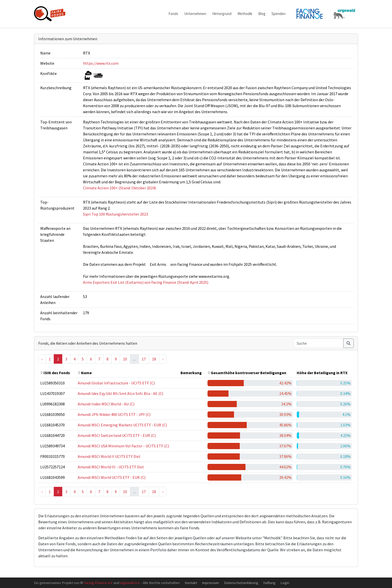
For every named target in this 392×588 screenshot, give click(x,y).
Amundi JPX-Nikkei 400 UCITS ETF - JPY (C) (114, 414)
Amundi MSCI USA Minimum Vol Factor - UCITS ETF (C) (123, 446)
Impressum (210, 583)
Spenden (278, 14)
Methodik (245, 14)
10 (125, 359)
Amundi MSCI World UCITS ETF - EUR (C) (112, 477)
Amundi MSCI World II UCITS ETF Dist (109, 456)
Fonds (173, 14)
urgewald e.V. (130, 583)
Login (285, 583)
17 (144, 359)
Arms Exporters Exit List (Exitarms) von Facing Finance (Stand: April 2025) (146, 282)
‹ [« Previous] (42, 359)
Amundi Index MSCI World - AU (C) (106, 404)
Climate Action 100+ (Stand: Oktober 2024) (119, 188)
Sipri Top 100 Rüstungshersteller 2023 (115, 214)
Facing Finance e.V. (98, 583)
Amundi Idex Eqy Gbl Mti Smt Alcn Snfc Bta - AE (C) (120, 393)
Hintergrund (222, 14)
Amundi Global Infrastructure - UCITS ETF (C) (116, 383)
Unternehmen (195, 14)
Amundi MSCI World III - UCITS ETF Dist (111, 467)
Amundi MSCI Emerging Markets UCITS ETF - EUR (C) (122, 425)
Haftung (269, 583)
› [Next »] (163, 359)
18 (154, 359)
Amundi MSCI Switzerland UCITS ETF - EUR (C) (117, 435)
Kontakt (191, 583)
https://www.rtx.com (101, 63)
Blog (262, 14)
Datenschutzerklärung (241, 583)
